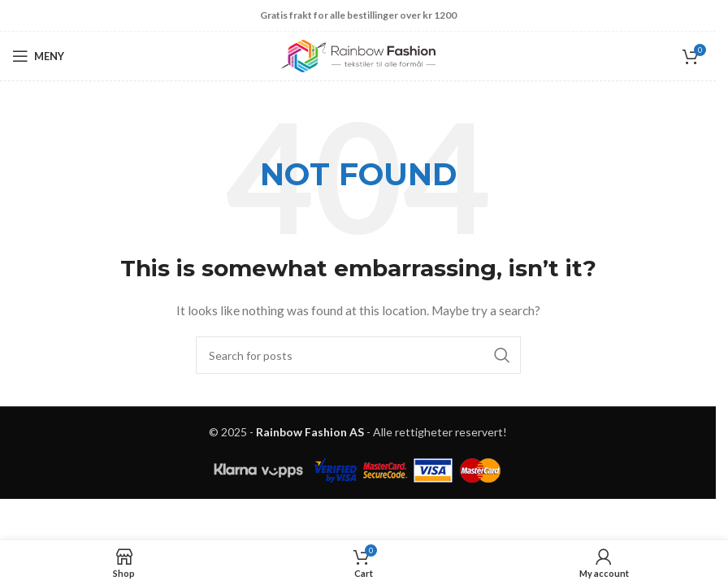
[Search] (358, 355)
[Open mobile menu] (38, 56)
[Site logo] (358, 55)
